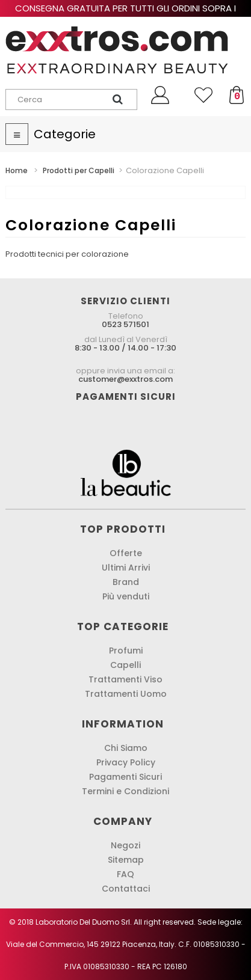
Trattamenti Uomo (126, 694)
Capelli (125, 665)
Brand (126, 582)
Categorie (65, 134)
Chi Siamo (126, 748)
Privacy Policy (126, 762)
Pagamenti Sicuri (125, 777)
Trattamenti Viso (125, 679)
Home (17, 170)
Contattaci (126, 889)
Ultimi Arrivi (126, 568)
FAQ (125, 874)
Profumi (126, 651)
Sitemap (126, 860)
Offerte (126, 553)
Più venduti (126, 596)
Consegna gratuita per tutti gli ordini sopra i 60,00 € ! (125, 14)
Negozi (125, 845)
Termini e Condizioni (125, 791)
